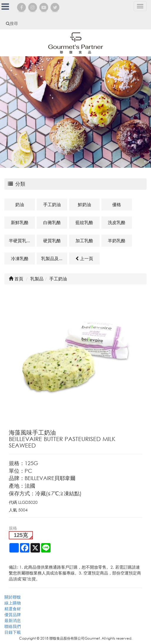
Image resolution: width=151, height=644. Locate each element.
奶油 (20, 204)
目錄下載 (13, 632)
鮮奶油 (84, 204)
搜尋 (12, 23)
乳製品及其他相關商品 (54, 258)
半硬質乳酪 (20, 240)
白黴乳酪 (52, 222)
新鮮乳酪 (20, 222)
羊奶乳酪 (117, 240)
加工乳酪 (84, 240)
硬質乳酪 (52, 240)
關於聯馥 (13, 597)
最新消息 (13, 620)
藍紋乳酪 (84, 222)
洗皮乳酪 (117, 222)
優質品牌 (13, 615)
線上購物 (13, 603)
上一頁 (84, 258)
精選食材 (13, 609)
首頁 (16, 279)
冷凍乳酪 (20, 258)
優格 (117, 204)
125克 (21, 535)
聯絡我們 (13, 626)
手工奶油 (52, 204)
